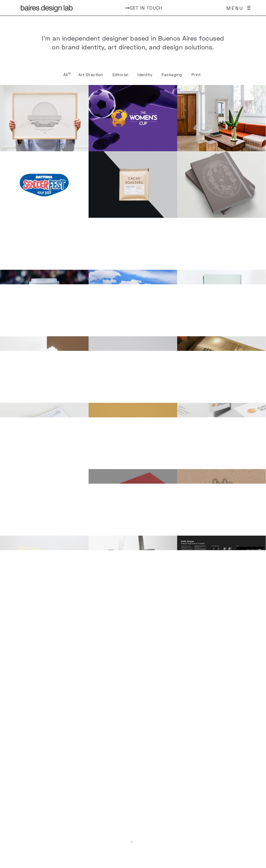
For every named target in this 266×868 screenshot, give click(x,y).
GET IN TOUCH (144, 8)
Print (196, 75)
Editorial (120, 75)
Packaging (172, 75)
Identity (145, 75)
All (66, 75)
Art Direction (91, 75)
